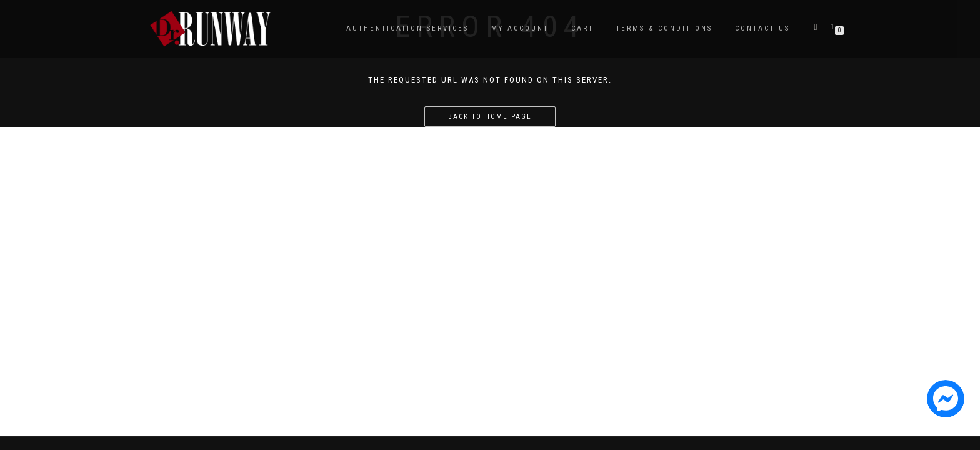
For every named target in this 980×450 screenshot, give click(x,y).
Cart (582, 28)
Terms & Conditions (664, 28)
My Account (520, 28)
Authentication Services (407, 28)
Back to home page (490, 117)
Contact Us (762, 28)
